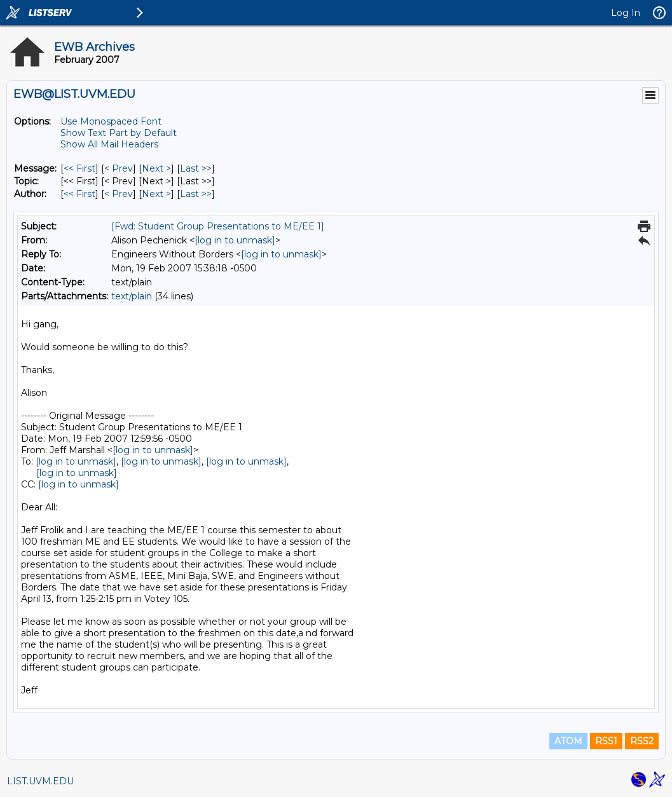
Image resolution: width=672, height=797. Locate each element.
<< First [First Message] (79, 168)
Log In (626, 13)
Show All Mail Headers (109, 144)
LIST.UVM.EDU (40, 781)
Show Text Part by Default (119, 133)
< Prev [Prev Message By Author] (119, 194)
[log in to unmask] (235, 240)
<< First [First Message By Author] (79, 194)
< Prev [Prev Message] (119, 168)
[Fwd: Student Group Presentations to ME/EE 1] (218, 226)
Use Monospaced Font (111, 121)
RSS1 (606, 741)
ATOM (568, 741)
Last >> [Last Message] (196, 168)
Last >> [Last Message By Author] (196, 194)
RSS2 (642, 741)
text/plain (132, 296)
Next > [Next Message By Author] (156, 194)
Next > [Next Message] (156, 168)
